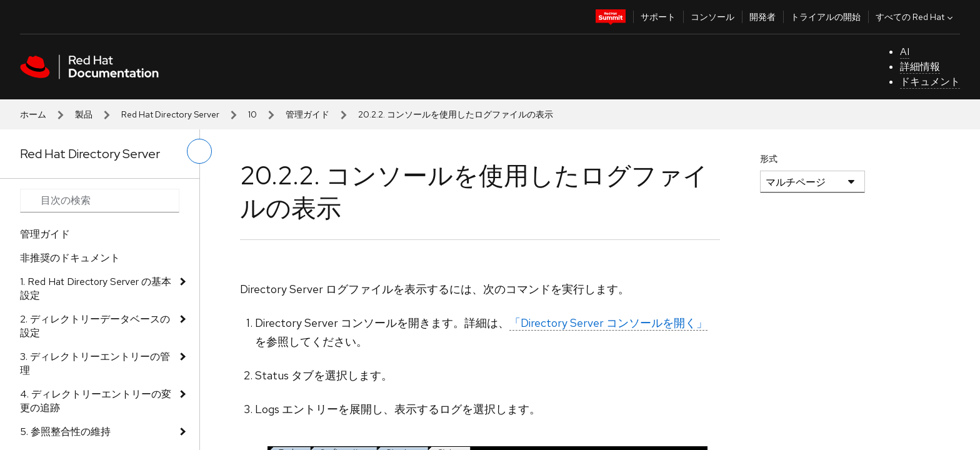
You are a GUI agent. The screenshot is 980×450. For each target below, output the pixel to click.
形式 (769, 159)
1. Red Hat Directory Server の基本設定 (96, 288)
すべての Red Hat (916, 17)
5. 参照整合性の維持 (65, 432)
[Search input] (100, 201)
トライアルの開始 (826, 17)
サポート (658, 17)
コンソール (712, 17)
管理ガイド (307, 114)
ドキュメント (930, 82)
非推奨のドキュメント (70, 258)
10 (252, 114)
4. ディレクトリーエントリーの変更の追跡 (96, 401)
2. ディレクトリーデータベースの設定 (95, 326)
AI (905, 52)
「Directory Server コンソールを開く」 (608, 323)
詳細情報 (920, 67)
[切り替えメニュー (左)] (199, 151)
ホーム (33, 114)
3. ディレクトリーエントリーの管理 (95, 363)
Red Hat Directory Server (170, 114)
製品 (84, 114)
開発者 (762, 17)
